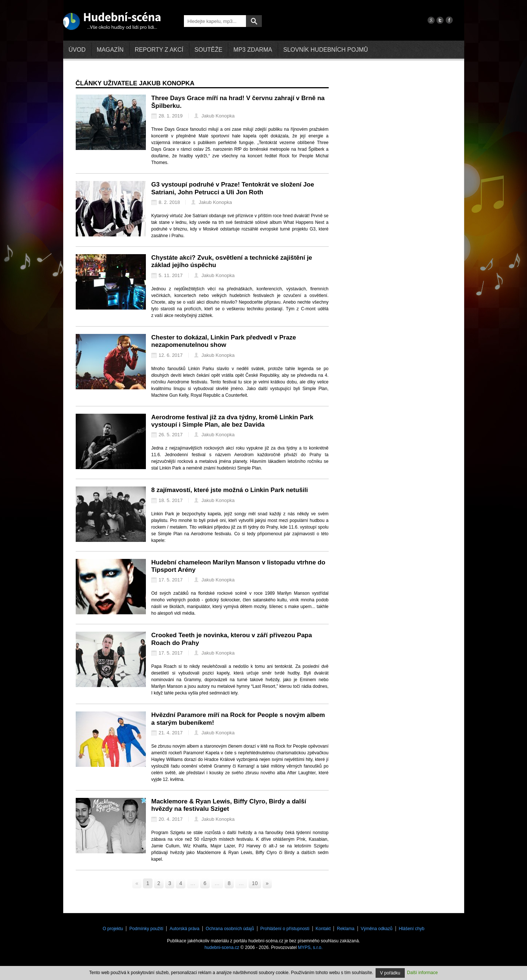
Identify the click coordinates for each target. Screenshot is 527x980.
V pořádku (390, 973)
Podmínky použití (146, 929)
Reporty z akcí (159, 50)
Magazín (110, 50)
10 (255, 883)
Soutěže (209, 50)
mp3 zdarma (253, 50)
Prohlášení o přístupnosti (285, 929)
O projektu (113, 929)
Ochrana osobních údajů (230, 929)
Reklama (345, 929)
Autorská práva (184, 929)
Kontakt (323, 929)
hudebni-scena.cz (222, 947)
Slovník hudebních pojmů (326, 50)
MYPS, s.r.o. (310, 947)
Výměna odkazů (377, 929)
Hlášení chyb (412, 929)
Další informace (422, 973)
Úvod (77, 50)
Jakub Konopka (215, 116)
